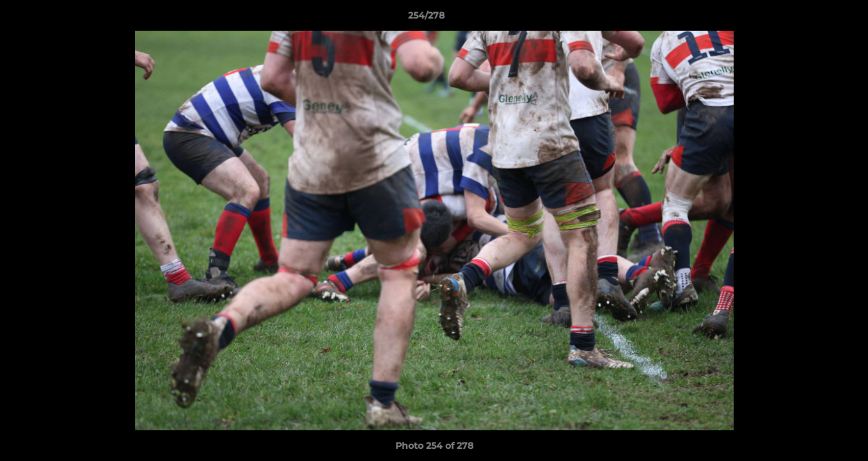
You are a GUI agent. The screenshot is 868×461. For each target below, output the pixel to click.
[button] (814, 19)
